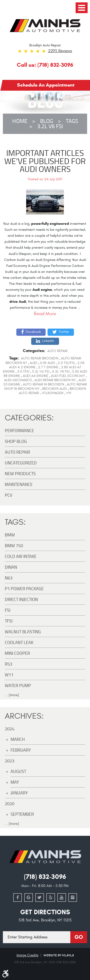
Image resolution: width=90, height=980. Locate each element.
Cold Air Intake (21, 556)
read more (45, 314)
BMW (10, 535)
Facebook (33, 332)
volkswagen (52, 393)
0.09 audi (47, 363)
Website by (59, 955)
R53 (9, 664)
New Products (20, 473)
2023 (10, 761)
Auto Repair (57, 351)
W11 (9, 675)
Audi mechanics (18, 380)
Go (79, 937)
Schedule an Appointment (46, 85)
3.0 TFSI (23, 372)
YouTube (62, 897)
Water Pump (18, 685)
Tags (72, 121)
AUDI (33, 363)
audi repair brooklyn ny (55, 380)
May (15, 782)
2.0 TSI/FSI (66, 363)
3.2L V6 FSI (50, 126)
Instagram (73, 897)
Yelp (51, 897)
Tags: (15, 522)
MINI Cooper (17, 653)
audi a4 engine (36, 376)
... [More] (12, 695)
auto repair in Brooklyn (43, 384)
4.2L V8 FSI (61, 372)
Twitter (64, 332)
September (22, 814)
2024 (10, 729)
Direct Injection (21, 599)
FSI (8, 610)
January (19, 793)
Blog (47, 121)
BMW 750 (14, 545)
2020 (10, 804)
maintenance (19, 484)
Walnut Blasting (23, 632)
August (18, 771)
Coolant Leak (19, 642)
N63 (9, 578)
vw (69, 393)
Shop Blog (16, 441)
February (21, 750)
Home (20, 121)
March (18, 739)
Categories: (29, 418)
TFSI (9, 621)
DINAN (11, 567)
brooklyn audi (55, 389)
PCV (9, 495)
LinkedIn (48, 341)
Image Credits (27, 955)
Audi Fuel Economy (68, 376)
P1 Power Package (24, 589)
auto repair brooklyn (40, 358)
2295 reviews (60, 51)
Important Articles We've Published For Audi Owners (45, 161)
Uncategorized (21, 463)
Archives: (24, 716)
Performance (19, 430)
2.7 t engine (48, 367)
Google (29, 897)
